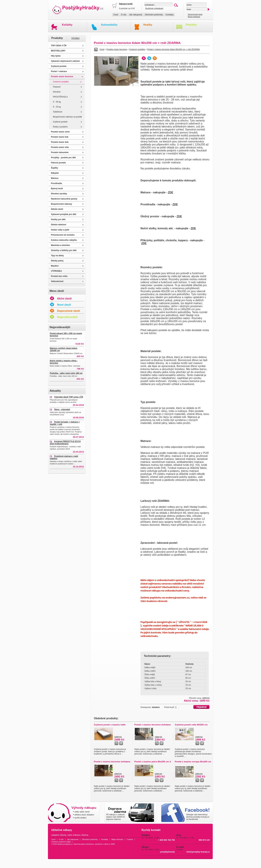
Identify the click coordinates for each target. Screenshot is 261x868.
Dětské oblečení (59, 225)
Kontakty (170, 15)
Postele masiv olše (60, 147)
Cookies (130, 839)
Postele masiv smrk (60, 132)
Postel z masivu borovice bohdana (153, 725)
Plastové (57, 87)
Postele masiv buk (60, 137)
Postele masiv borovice (62, 77)
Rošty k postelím (60, 127)
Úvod (116, 15)
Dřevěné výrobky (59, 194)
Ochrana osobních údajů (61, 842)
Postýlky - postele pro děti (63, 158)
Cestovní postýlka (61, 82)
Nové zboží (64, 305)
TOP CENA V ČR (59, 46)
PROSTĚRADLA (60, 97)
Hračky (148, 25)
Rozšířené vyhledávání (154, 8)
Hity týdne (56, 56)
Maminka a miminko (60, 245)
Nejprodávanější (67, 317)
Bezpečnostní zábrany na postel (67, 117)
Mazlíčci (55, 266)
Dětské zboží (57, 209)
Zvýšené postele (59, 66)
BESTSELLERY (58, 51)
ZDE (170, 192)
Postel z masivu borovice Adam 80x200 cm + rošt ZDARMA (173, 49)
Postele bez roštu (59, 276)
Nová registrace (194, 17)
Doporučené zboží (69, 311)
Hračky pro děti (58, 219)
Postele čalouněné (60, 152)
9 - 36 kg (57, 102)
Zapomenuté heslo (195, 14)
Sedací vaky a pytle (60, 230)
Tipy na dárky (57, 256)
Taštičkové (58, 112)
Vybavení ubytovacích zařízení (65, 61)
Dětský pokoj (57, 261)
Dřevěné (57, 92)
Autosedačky (109, 25)
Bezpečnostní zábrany (62, 204)
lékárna (85, 835)
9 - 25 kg (57, 107)
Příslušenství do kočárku (63, 235)
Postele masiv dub (60, 142)
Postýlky (191, 25)
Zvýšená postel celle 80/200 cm (191, 725)
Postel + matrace (59, 71)
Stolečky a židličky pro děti (64, 250)
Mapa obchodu (117, 839)
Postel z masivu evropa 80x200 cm (193, 762)
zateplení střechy (59, 835)
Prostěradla (56, 183)
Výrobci (75, 38)
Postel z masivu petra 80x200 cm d (153, 762)
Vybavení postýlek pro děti (64, 214)
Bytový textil (57, 189)
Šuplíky (55, 168)
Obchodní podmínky (154, 15)
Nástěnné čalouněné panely (64, 199)
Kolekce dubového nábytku (64, 240)
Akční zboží (64, 299)
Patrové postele (58, 163)
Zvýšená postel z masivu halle (110, 725)
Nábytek (55, 173)
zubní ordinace (74, 835)
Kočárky (67, 25)
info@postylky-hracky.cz (198, 852)
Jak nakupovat (136, 15)
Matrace (55, 178)
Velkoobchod (57, 281)
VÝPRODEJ (56, 271)
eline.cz (107, 844)
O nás (124, 15)
